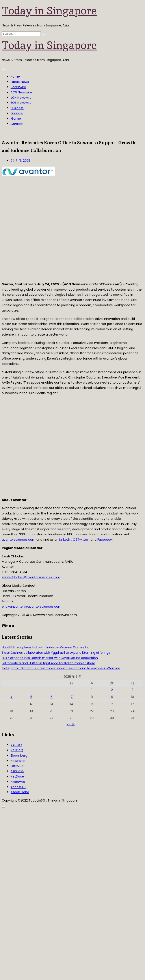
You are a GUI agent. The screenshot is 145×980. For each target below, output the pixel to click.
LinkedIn (65, 540)
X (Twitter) (81, 540)
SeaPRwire (18, 87)
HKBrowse (18, 782)
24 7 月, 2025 (20, 161)
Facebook (105, 540)
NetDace (17, 776)
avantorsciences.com (19, 540)
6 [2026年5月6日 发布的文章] (51, 697)
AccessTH (18, 787)
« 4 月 (71, 724)
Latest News (20, 82)
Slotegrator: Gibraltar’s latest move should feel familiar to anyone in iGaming (61, 668)
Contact (17, 124)
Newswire (18, 761)
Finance (17, 113)
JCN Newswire (21, 98)
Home (15, 76)
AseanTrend (20, 792)
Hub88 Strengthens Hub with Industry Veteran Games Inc (46, 647)
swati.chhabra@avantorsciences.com (31, 577)
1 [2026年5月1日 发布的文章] (92, 690)
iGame (16, 119)
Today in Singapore (49, 11)
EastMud (17, 766)
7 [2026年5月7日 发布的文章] (72, 697)
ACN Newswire (21, 92)
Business (17, 108)
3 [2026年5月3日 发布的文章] (133, 690)
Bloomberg (19, 755)
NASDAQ (17, 750)
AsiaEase (17, 771)
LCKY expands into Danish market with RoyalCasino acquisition (50, 658)
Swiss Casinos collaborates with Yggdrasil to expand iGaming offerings (56, 653)
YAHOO (16, 745)
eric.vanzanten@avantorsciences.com (32, 607)
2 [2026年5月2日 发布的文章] (112, 690)
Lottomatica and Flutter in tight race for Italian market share (48, 663)
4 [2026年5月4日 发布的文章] (11, 697)
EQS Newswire (21, 103)
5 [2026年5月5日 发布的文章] (31, 697)
